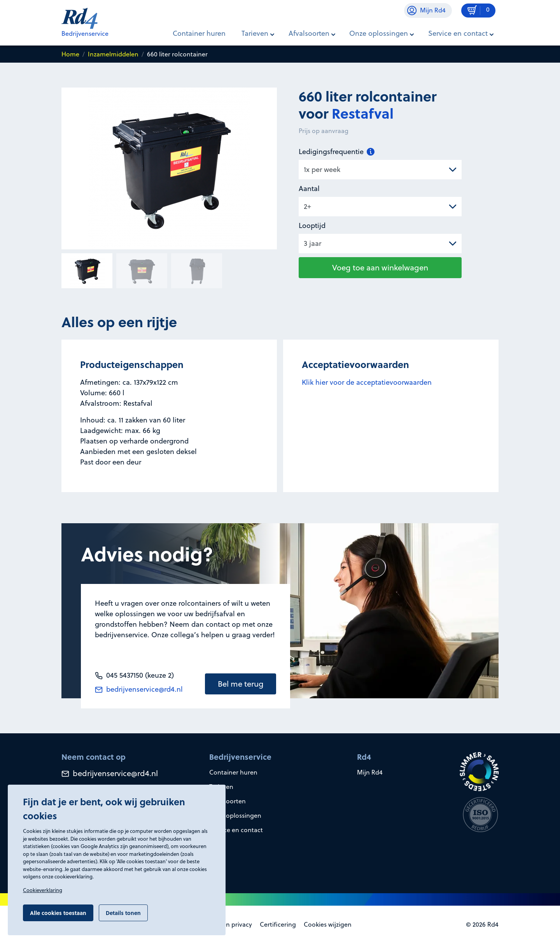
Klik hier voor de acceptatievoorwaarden (367, 382)
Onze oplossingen (235, 815)
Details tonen (123, 913)
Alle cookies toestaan (58, 913)
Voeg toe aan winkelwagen (380, 267)
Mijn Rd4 (370, 772)
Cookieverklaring (43, 890)
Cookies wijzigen (328, 924)
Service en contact (236, 830)
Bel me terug (241, 684)
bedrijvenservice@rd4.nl (139, 689)
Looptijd (312, 225)
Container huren (199, 33)
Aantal (309, 188)
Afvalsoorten (227, 801)
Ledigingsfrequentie (337, 152)
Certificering (278, 924)
